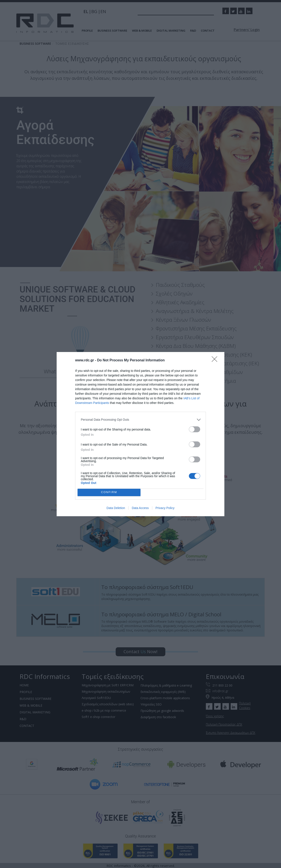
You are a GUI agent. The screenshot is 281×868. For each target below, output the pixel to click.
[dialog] (140, 434)
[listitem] (140, 420)
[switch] (195, 429)
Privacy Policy (165, 508)
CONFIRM (109, 492)
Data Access (140, 508)
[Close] (216, 361)
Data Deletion (116, 508)
